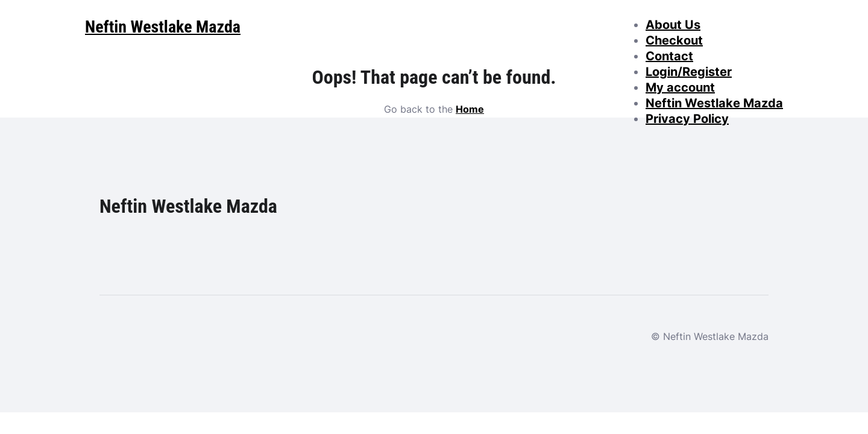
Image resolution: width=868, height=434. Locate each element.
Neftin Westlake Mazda (714, 103)
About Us (673, 25)
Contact (669, 56)
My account (680, 87)
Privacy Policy (687, 119)
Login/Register (689, 72)
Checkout (674, 40)
